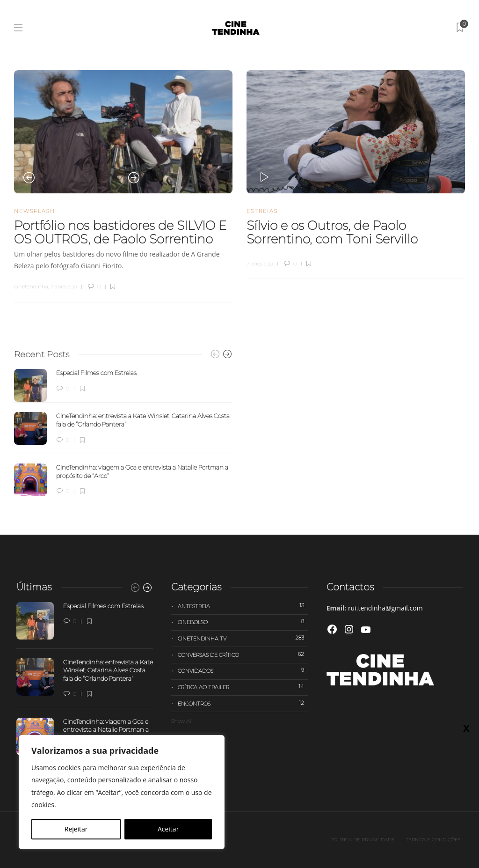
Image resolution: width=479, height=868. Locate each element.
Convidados (243, 670)
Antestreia (243, 606)
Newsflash (35, 211)
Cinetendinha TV (243, 638)
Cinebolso (243, 622)
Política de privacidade (363, 840)
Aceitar (168, 829)
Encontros (243, 703)
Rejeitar (76, 829)
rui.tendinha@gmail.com (385, 608)
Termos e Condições (433, 840)
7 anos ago (64, 287)
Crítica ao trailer (243, 687)
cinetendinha (31, 287)
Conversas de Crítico (243, 655)
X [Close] (466, 197)
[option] (123, 132)
